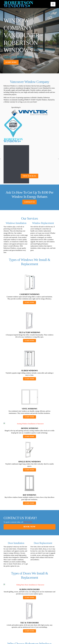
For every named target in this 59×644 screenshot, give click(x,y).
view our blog (29, 188)
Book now (29, 539)
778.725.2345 (28, 534)
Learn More (29, 314)
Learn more (11, 62)
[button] (53, 4)
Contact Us (30, 214)
